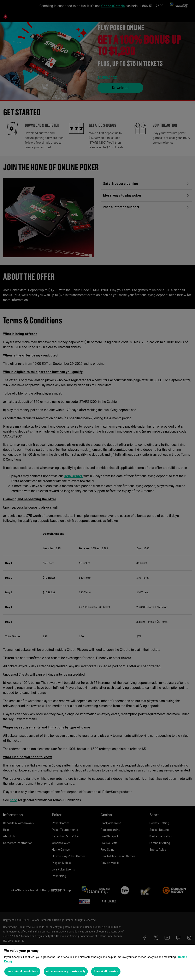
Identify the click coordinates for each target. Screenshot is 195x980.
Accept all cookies (106, 971)
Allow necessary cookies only (66, 971)
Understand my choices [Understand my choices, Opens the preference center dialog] (22, 971)
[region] (97, 962)
